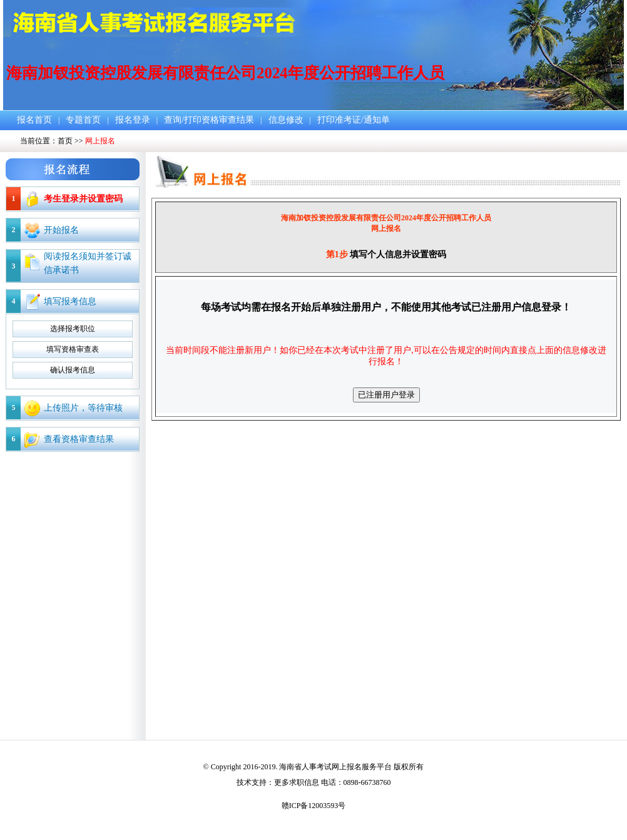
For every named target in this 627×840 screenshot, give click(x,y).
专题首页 (83, 120)
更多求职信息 (297, 782)
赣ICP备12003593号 (314, 806)
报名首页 (34, 120)
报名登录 (133, 120)
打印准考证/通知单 (354, 120)
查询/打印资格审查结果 (209, 120)
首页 (65, 141)
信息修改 (286, 120)
